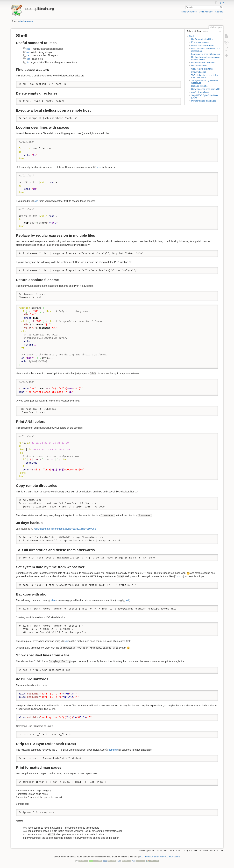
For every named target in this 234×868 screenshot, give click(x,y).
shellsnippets (26, 21)
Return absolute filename (203, 63)
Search (221, 7)
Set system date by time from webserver (205, 82)
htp (178, 576)
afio (53, 600)
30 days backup (199, 72)
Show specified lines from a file (206, 89)
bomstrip (113, 750)
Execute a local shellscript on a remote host (206, 50)
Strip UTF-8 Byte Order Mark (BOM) (205, 96)
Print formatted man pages (204, 101)
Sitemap (219, 12)
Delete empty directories (203, 46)
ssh (128, 600)
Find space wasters (200, 42)
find (28, 62)
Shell (191, 36)
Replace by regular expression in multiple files (205, 58)
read (99, 167)
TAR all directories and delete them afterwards (205, 76)
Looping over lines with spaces (206, 54)
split (66, 641)
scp (36, 201)
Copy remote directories (202, 69)
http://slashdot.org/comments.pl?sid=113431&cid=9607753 (65, 529)
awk (29, 52)
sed (28, 49)
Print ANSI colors (199, 66)
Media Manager (206, 12)
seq (28, 55)
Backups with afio (199, 86)
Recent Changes (189, 12)
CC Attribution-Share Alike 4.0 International (160, 857)
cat (28, 59)
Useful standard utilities (202, 39)
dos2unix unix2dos (200, 92)
